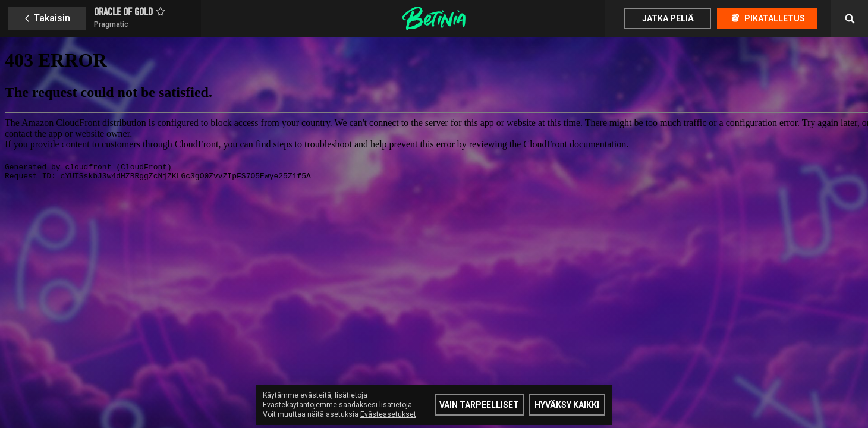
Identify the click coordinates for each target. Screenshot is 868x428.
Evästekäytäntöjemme (300, 405)
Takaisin (52, 18)
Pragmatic (111, 24)
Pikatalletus (775, 18)
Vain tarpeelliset (479, 405)
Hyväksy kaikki (567, 405)
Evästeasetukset (388, 414)
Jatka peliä (668, 18)
